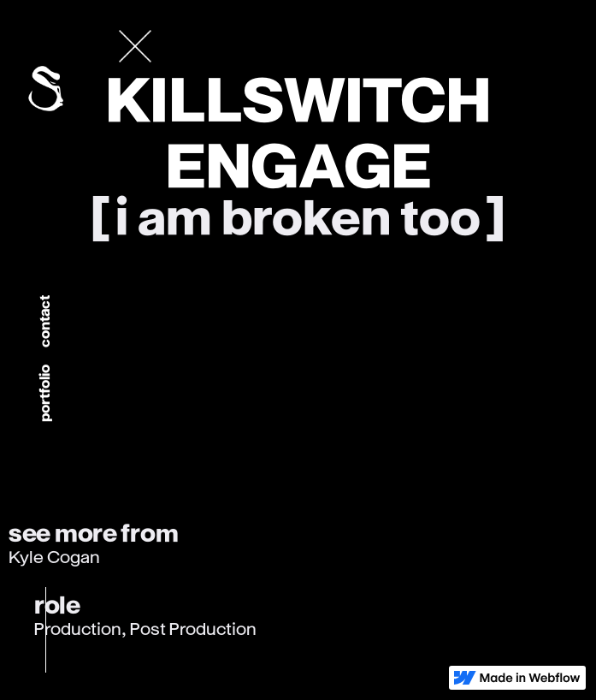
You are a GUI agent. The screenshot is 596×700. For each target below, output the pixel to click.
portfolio (45, 393)
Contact (45, 321)
